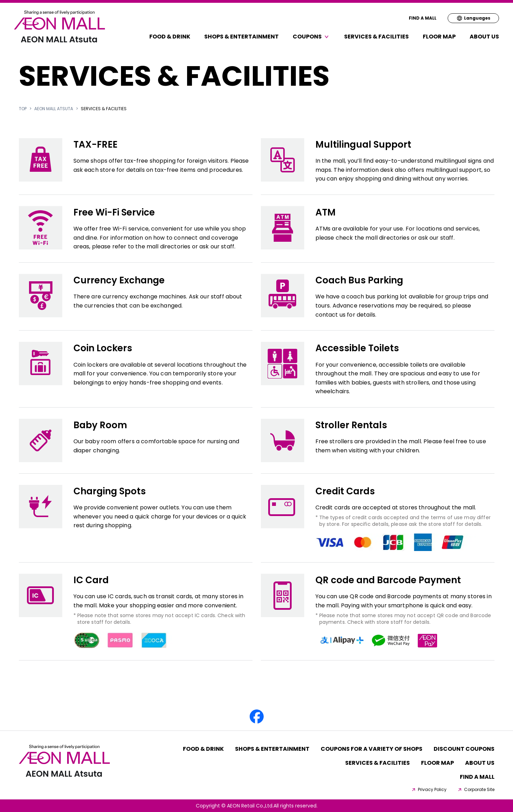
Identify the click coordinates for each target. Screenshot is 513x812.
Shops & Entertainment (241, 37)
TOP (23, 109)
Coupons (311, 37)
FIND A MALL (423, 18)
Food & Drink (170, 37)
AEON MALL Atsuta (54, 109)
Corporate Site (476, 790)
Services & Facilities (376, 37)
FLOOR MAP (439, 37)
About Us (484, 37)
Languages (473, 18)
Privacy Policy (429, 790)
